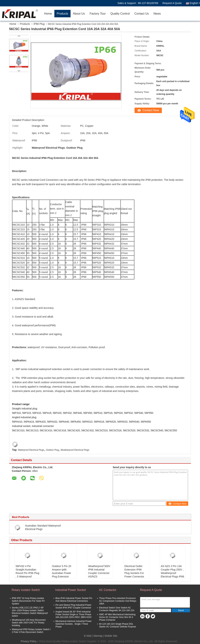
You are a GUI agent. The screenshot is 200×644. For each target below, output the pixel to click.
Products (62, 14)
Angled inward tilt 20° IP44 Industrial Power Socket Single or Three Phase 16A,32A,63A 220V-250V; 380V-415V (73, 614)
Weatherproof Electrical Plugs (75, 450)
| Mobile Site (110, 636)
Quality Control (120, 14)
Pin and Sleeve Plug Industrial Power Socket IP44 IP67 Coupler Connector (73, 606)
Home (48, 14)
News (157, 14)
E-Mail (88, 636)
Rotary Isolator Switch (26, 590)
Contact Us (142, 14)
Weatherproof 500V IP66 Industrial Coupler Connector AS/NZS (99, 571)
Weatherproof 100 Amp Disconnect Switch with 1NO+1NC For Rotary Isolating (29, 623)
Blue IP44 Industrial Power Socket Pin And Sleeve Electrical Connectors (74, 600)
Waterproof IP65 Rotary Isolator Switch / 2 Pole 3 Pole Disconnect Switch (31, 631)
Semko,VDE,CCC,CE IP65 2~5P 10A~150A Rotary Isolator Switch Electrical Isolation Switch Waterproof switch (30, 612)
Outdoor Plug (52, 450)
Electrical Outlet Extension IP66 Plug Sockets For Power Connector (134, 571)
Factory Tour (98, 14)
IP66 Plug (39, 24)
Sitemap (98, 636)
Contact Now (151, 110)
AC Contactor (108, 590)
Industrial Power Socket (71, 590)
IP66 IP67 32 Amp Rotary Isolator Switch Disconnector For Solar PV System (28, 601)
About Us (79, 14)
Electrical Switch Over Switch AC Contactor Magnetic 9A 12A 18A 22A (117, 609)
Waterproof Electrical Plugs (31, 450)
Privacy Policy (29, 641)
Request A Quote (172, 3)
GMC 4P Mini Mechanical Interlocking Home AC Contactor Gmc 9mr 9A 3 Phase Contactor (117, 617)
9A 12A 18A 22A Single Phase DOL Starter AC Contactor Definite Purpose (118, 625)
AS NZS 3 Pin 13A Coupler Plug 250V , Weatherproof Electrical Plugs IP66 (172, 571)
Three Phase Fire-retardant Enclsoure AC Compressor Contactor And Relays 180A (118, 601)
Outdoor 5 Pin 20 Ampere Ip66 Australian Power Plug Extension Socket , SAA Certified (61, 575)
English (195, 3)
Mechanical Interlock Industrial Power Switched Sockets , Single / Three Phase (74, 624)
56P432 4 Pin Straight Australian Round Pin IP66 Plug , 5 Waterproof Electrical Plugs (27, 573)
